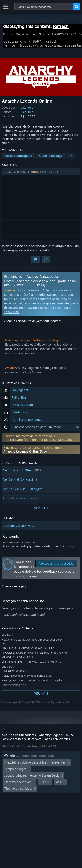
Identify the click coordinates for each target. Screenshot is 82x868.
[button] (41, 174)
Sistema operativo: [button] (18, 785)
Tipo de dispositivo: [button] (18, 791)
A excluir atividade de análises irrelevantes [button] (35, 765)
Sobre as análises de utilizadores (22, 742)
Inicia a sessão (12, 248)
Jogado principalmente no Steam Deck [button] (32, 778)
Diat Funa (27, 110)
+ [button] (71, 158)
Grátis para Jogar (51, 158)
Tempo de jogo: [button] (15, 771)
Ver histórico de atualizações (23, 491)
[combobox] (44, 7)
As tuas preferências (57, 742)
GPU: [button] (58, 785)
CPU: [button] (43, 785)
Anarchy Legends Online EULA (25, 454)
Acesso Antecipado (18, 158)
